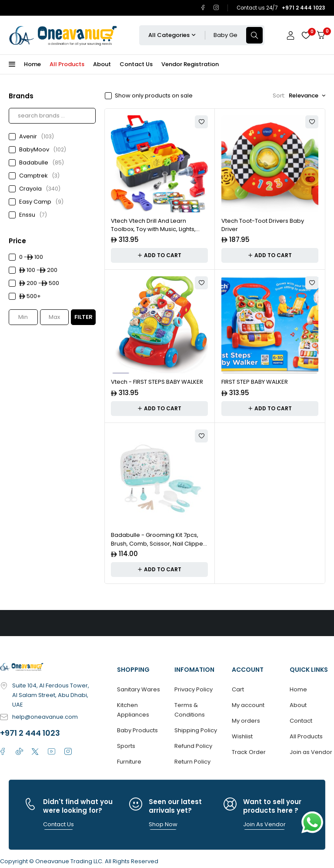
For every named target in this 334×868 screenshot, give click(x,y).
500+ (30, 296)
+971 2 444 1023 (30, 733)
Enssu (33, 215)
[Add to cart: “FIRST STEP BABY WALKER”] (270, 409)
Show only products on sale (154, 96)
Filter (83, 317)
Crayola (40, 189)
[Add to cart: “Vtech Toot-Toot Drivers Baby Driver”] (270, 255)
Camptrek (39, 176)
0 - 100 (31, 257)
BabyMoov (43, 150)
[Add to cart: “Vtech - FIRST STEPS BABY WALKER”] (159, 409)
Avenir (37, 137)
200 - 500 (39, 283)
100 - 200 (38, 270)
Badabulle (42, 163)
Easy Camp (41, 202)
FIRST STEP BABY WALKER (255, 382)
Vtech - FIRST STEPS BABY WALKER (157, 382)
